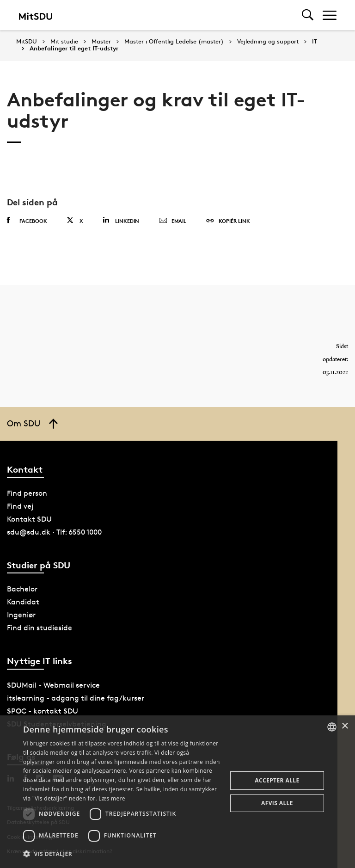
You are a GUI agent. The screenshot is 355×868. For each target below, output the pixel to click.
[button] (122, 854)
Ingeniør (21, 615)
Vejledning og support (268, 42)
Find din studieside (40, 628)
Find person (27, 493)
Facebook (27, 221)
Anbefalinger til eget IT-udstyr (74, 49)
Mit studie (64, 42)
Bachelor (22, 589)
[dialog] (177, 792)
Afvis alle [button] (277, 803)
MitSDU (27, 41)
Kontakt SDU (29, 519)
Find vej (20, 506)
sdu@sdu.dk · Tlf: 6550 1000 (54, 532)
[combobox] (332, 727)
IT (315, 42)
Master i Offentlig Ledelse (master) (174, 42)
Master (101, 42)
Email (173, 221)
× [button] (345, 726)
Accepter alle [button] (277, 780)
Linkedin (121, 220)
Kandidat (23, 602)
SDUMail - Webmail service (53, 685)
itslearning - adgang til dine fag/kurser (76, 698)
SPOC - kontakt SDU (43, 711)
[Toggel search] (308, 15)
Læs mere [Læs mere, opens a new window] (112, 798)
